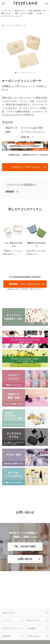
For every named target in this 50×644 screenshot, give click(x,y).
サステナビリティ (11, 628)
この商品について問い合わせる (25, 167)
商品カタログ (8, 613)
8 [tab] (35, 73)
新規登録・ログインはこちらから (25, 284)
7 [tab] (32, 73)
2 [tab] (19, 73)
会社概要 (31, 628)
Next (47, 51)
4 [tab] (24, 73)
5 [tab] (27, 73)
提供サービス (33, 621)
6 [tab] (30, 73)
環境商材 (10, 192)
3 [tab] (22, 73)
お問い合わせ (25, 559)
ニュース (6, 621)
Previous (3, 51)
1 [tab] (16, 73)
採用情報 (6, 636)
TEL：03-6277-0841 (25, 546)
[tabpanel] (25, 51)
